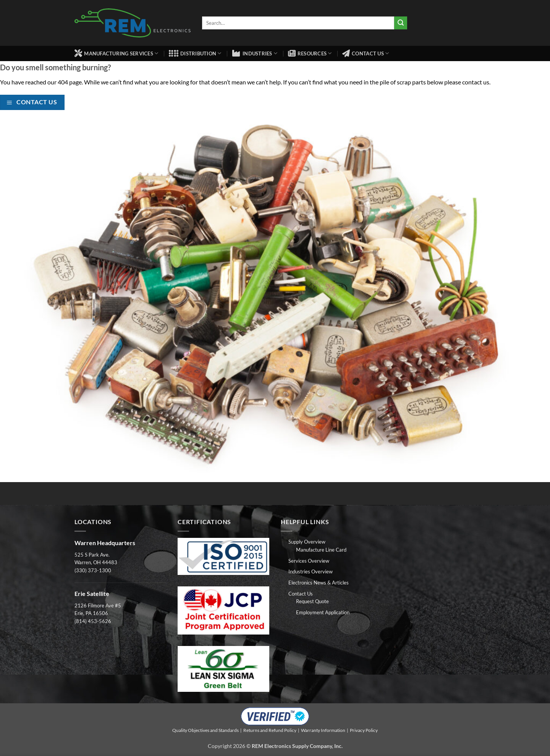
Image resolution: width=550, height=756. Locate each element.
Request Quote (312, 601)
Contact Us (366, 53)
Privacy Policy (364, 730)
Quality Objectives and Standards (205, 730)
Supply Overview (307, 542)
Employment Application (323, 612)
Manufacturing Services (116, 53)
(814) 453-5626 (93, 621)
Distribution (195, 53)
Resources (310, 53)
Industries (255, 53)
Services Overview (309, 561)
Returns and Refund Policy (270, 730)
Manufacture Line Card (321, 550)
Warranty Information (323, 730)
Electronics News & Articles (319, 583)
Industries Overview (311, 571)
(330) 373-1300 (93, 570)
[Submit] (401, 23)
